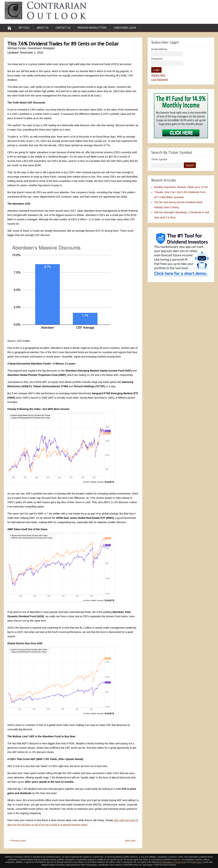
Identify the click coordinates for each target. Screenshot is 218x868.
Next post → (132, 841)
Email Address (159, 49)
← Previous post (17, 841)
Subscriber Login (125, 28)
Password (157, 59)
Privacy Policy (196, 862)
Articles (24, 28)
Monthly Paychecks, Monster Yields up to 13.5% (181, 187)
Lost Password (160, 79)
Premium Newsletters (92, 28)
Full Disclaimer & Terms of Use (173, 862)
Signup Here (158, 75)
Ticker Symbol (159, 159)
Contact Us (63, 28)
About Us (43, 28)
